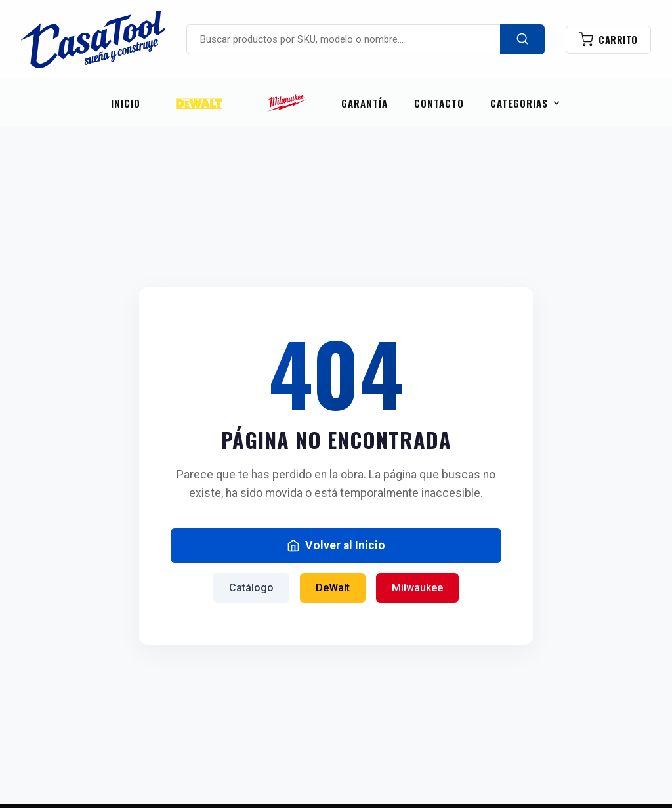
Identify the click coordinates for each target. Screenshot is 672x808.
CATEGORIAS (526, 103)
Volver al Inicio (336, 545)
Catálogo (251, 588)
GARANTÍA (365, 103)
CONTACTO (439, 103)
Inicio (126, 103)
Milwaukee (417, 588)
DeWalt (333, 588)
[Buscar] (522, 39)
